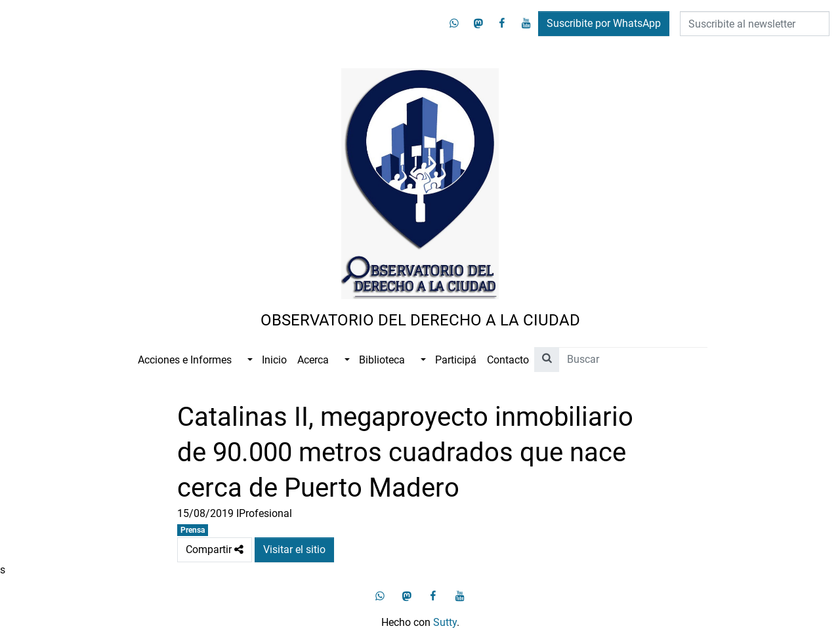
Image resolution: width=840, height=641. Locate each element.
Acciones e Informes (185, 360)
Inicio (274, 360)
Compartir (215, 550)
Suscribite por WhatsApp (604, 23)
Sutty (445, 622)
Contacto (508, 360)
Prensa (193, 530)
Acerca (313, 360)
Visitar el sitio (294, 549)
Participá (456, 360)
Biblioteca (382, 360)
